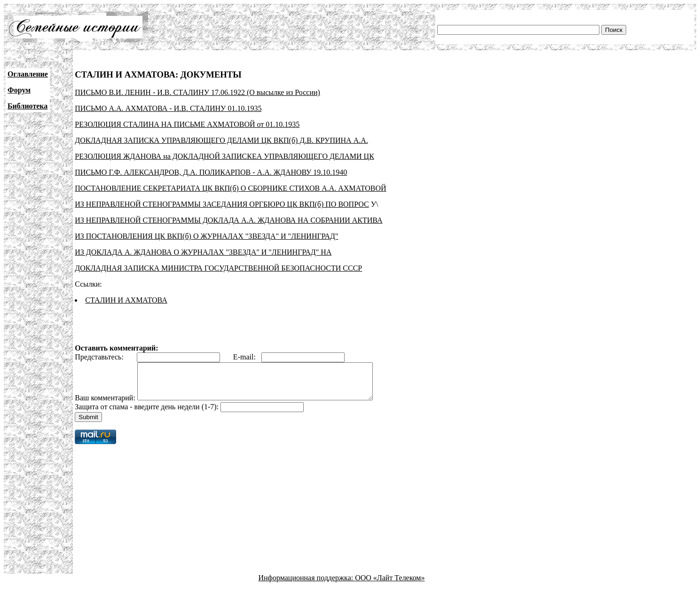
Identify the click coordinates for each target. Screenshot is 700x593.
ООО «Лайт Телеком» (390, 585)
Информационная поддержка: (307, 585)
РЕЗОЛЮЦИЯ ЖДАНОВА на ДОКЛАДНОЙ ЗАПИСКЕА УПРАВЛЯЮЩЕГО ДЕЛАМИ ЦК (224, 156)
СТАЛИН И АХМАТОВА (126, 300)
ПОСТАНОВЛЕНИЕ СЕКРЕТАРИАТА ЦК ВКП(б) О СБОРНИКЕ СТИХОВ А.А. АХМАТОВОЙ (230, 188)
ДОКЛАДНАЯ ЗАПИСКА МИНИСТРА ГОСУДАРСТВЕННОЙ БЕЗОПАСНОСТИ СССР (218, 268)
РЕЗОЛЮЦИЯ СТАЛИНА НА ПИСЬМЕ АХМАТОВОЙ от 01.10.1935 (187, 124)
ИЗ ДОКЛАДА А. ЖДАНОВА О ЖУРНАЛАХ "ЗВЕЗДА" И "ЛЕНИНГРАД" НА (203, 252)
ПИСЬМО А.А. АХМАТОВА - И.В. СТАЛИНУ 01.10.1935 (168, 108)
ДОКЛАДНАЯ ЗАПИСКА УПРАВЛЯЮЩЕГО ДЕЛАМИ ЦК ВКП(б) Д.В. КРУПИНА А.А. (221, 140)
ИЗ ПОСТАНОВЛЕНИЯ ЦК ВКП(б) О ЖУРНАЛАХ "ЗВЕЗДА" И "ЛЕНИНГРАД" (206, 236)
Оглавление (28, 74)
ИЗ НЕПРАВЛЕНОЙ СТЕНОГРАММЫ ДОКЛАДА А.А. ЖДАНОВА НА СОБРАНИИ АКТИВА (228, 220)
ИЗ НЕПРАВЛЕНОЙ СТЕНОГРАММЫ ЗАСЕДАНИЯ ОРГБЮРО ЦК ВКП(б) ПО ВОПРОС (222, 204)
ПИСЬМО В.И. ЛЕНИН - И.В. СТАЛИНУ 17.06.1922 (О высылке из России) (197, 92)
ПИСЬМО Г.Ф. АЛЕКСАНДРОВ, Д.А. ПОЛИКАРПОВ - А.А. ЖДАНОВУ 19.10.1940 (211, 172)
